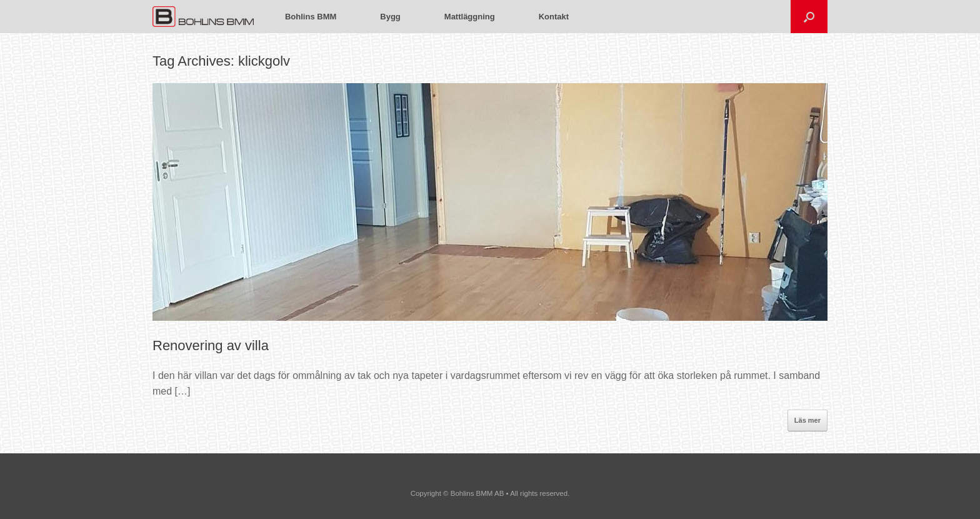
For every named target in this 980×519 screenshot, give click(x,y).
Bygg (390, 17)
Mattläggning (470, 17)
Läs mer (807, 420)
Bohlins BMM (311, 17)
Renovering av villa (211, 345)
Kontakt (554, 17)
